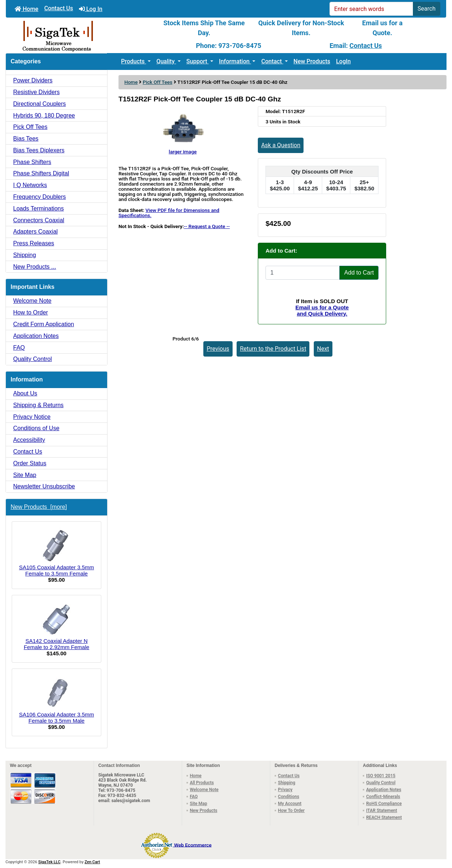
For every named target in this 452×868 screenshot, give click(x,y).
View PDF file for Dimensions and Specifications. (169, 213)
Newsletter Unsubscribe (44, 486)
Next (323, 349)
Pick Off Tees (157, 82)
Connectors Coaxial (39, 220)
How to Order (31, 312)
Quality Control (33, 359)
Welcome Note (32, 301)
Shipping (25, 255)
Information (235, 61)
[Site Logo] (79, 36)
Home (27, 9)
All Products (202, 783)
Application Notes (36, 336)
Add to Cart (359, 273)
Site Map (25, 475)
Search (427, 9)
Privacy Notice (32, 417)
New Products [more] (39, 507)
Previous (218, 349)
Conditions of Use (36, 428)
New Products (312, 61)
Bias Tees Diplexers (39, 150)
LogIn (343, 61)
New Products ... (35, 267)
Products (134, 61)
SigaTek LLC (50, 862)
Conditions (289, 797)
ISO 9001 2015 (381, 776)
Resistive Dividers (36, 92)
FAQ (19, 348)
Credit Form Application (44, 324)
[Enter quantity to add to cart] (303, 273)
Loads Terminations (38, 208)
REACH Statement (384, 817)
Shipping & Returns (38, 405)
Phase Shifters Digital (41, 173)
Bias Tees (26, 139)
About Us (25, 393)
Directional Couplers (39, 104)
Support (198, 61)
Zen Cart (92, 862)
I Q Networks (30, 185)
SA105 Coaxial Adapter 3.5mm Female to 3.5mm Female (56, 552)
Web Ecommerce (193, 845)
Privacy (285, 790)
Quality (166, 61)
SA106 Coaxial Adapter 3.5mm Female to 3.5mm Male (56, 699)
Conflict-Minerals (383, 797)
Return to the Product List (273, 349)
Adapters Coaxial (35, 232)
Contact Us (59, 8)
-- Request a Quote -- (207, 226)
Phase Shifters (32, 162)
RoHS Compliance (384, 804)
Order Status (30, 463)
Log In (91, 9)
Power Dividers (33, 80)
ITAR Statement (382, 811)
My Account (290, 804)
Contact (272, 61)
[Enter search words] (371, 9)
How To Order (291, 811)
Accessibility (29, 440)
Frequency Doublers (39, 197)
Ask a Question (281, 145)
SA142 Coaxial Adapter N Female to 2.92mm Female (56, 626)
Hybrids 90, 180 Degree (44, 116)
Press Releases (34, 243)
